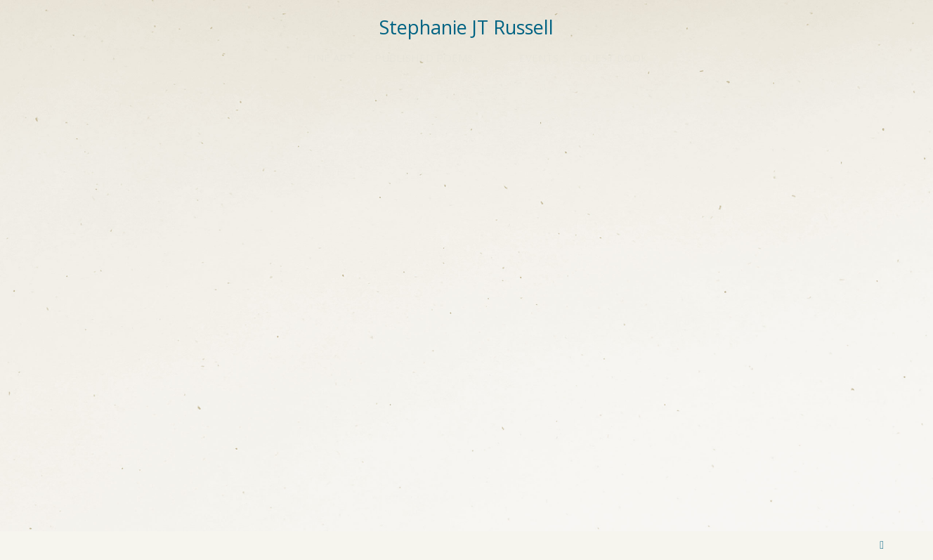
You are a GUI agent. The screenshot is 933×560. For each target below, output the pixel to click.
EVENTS (539, 58)
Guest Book (614, 58)
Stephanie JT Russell (466, 27)
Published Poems (424, 58)
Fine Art (330, 58)
